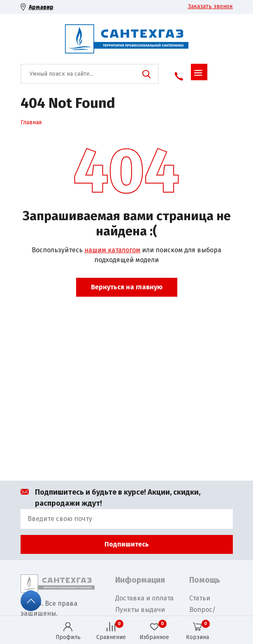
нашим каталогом (112, 250)
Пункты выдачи (140, 610)
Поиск (146, 74)
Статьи (200, 598)
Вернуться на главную (127, 287)
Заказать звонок (210, 6)
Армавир (41, 7)
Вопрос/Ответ (202, 615)
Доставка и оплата (144, 598)
